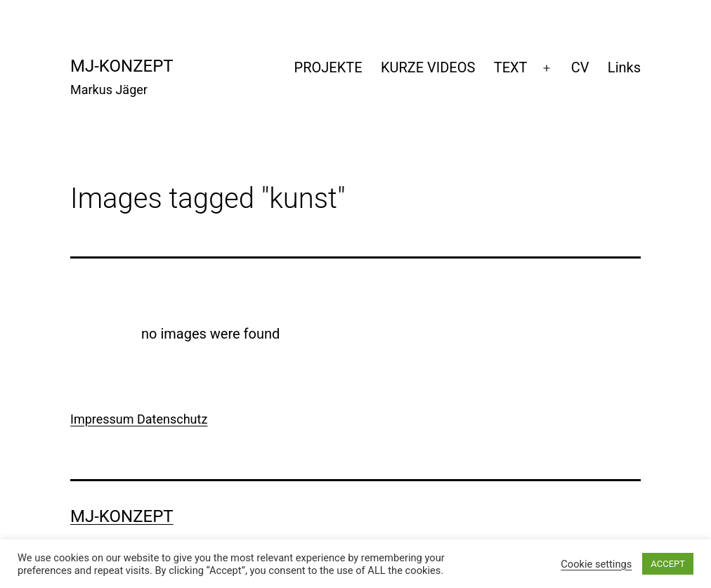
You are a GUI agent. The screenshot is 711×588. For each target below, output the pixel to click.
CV (580, 67)
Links (624, 67)
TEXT (511, 67)
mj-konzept (122, 66)
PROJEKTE (328, 67)
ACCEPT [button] (668, 564)
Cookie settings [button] (596, 564)
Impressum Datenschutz (139, 419)
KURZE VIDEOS (428, 67)
